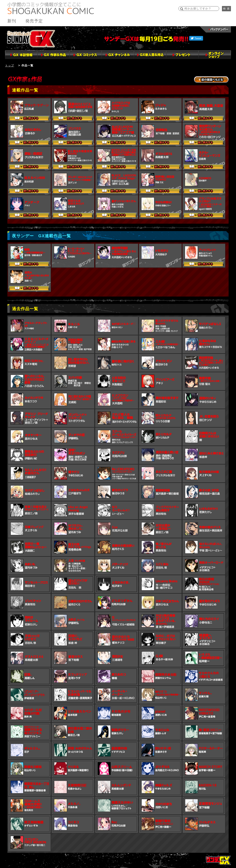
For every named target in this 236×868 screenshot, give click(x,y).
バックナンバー (215, 29)
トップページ (218, 860)
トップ (10, 65)
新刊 (12, 21)
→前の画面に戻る (211, 80)
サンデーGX (31, 39)
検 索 (226, 9)
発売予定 (34, 21)
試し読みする (29, 119)
